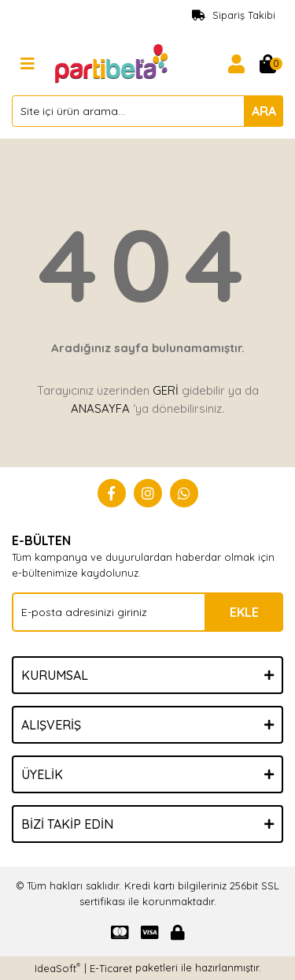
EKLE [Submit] (244, 612)
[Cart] (267, 64)
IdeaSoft (57, 968)
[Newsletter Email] (147, 612)
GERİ (166, 390)
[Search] (147, 111)
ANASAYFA (100, 408)
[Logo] (112, 62)
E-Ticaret (111, 968)
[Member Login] (236, 64)
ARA (264, 111)
